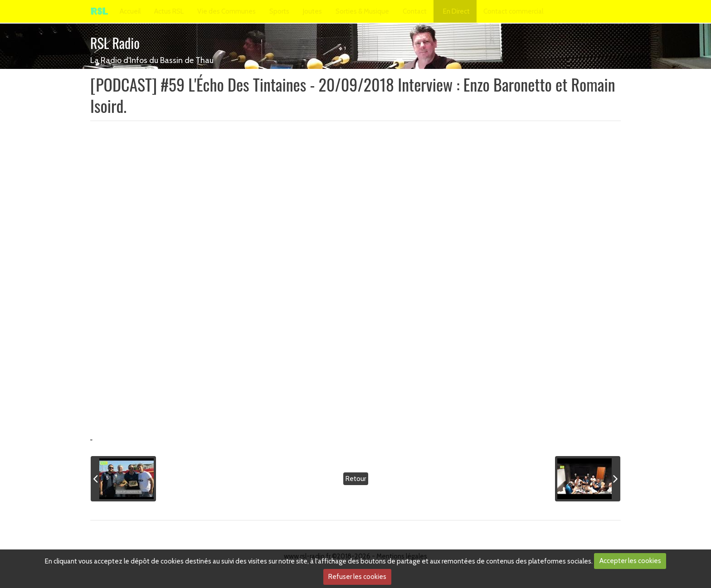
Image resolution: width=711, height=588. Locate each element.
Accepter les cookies (630, 561)
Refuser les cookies (357, 577)
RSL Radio (115, 43)
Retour (356, 479)
